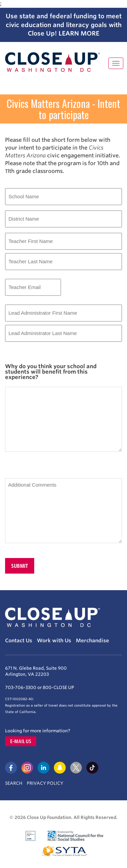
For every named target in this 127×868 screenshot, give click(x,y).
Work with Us (54, 641)
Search (14, 783)
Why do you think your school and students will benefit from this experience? (51, 372)
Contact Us (19, 641)
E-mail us (21, 741)
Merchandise (92, 641)
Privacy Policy (45, 783)
